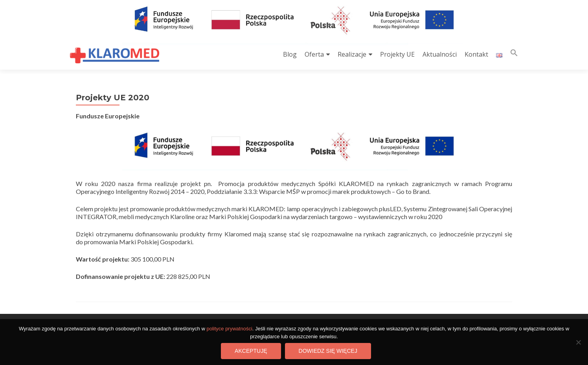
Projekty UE (397, 54)
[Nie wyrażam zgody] (578, 342)
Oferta (314, 54)
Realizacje (352, 54)
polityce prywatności (229, 329)
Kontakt (476, 54)
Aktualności (440, 54)
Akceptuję (251, 351)
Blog (290, 54)
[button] (514, 54)
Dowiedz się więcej (328, 351)
